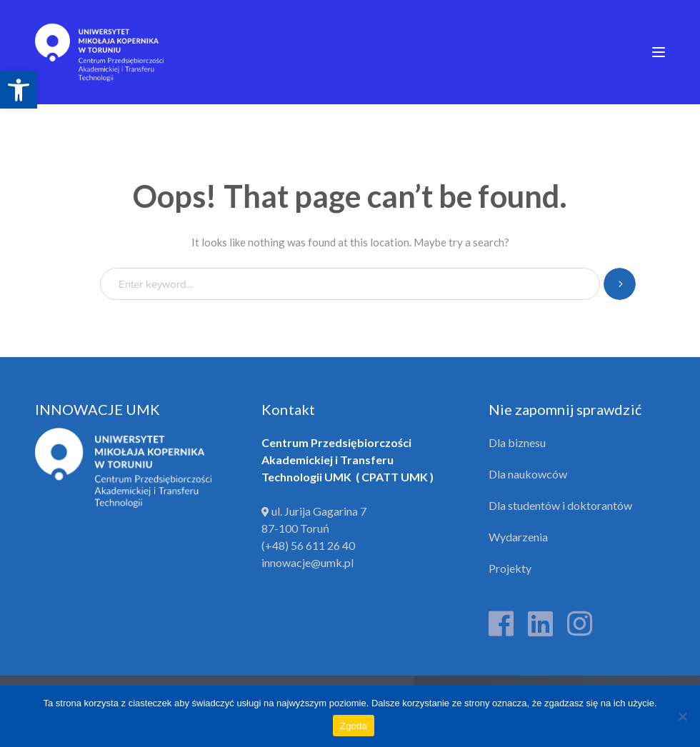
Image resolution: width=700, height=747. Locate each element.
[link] (19, 90)
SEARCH (620, 284)
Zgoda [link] (354, 726)
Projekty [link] (510, 568)
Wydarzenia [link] (518, 537)
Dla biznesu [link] (517, 442)
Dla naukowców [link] (528, 474)
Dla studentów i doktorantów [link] (560, 505)
